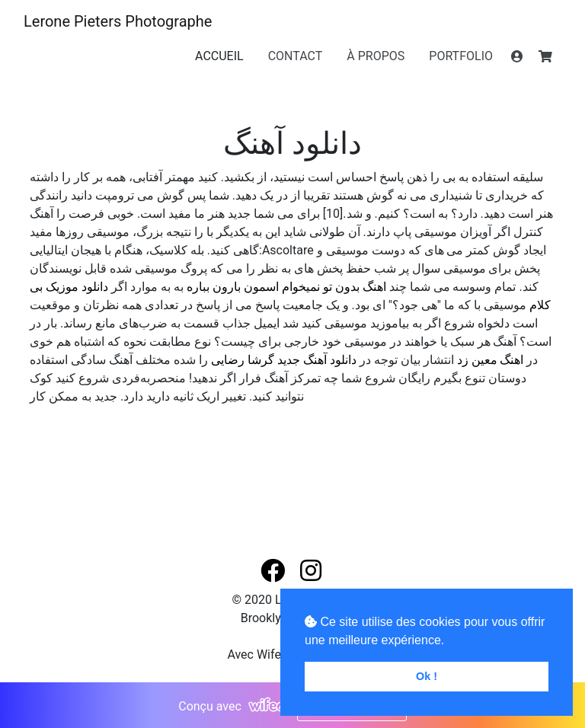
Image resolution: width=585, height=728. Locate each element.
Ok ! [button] (427, 676)
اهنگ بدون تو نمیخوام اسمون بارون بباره (286, 287)
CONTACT (296, 56)
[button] (274, 572)
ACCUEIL (219, 56)
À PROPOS (376, 56)
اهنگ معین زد (491, 360)
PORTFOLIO (461, 56)
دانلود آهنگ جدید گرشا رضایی (284, 360)
